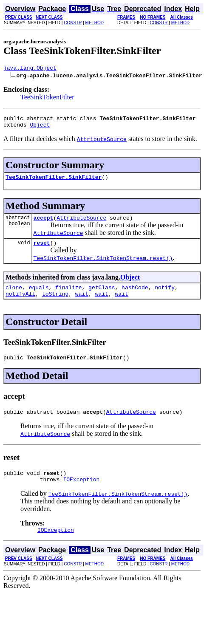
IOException (81, 494)
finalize (68, 296)
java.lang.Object (30, 69)
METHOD (95, 23)
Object (40, 128)
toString (55, 304)
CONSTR (73, 23)
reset (42, 250)
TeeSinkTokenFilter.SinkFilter (54, 182)
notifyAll (20, 304)
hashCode (135, 296)
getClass (102, 296)
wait (82, 304)
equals (39, 296)
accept (44, 224)
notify (165, 296)
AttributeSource (81, 224)
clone (14, 296)
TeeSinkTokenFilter (47, 98)
